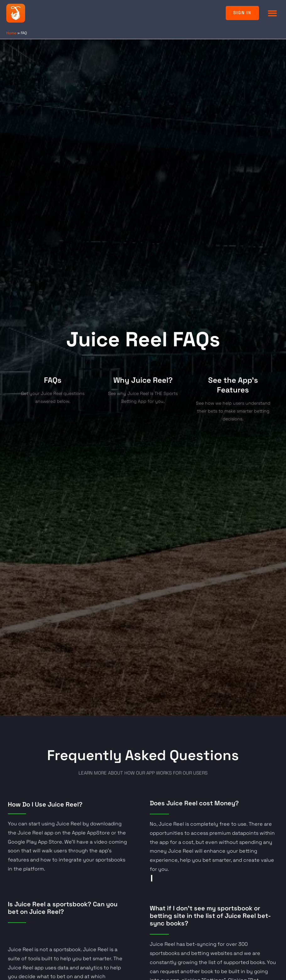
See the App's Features (233, 385)
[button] (273, 13)
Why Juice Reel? (143, 380)
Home (11, 33)
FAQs (53, 380)
